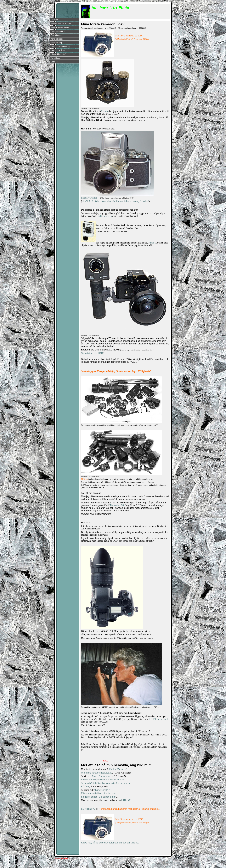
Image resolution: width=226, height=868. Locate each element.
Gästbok (54, 62)
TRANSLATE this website (61, 24)
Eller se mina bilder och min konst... (100, 793)
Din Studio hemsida (165, 866)
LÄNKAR (126, 800)
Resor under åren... (58, 50)
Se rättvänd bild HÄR (92, 353)
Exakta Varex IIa (89, 198)
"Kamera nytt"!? (102, 790)
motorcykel (162, 719)
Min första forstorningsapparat (97, 773)
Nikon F (152, 243)
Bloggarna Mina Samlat (60, 27)
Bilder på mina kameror (103, 776)
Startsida (54, 20)
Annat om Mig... (57, 43)
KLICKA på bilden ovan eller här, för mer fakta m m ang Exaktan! (115, 201)
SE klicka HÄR (89, 809)
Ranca (104, 111)
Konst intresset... (57, 39)
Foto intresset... (57, 35)
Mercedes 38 (117, 505)
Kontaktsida (55, 58)
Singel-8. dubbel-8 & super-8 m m (99, 797)
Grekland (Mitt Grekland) (60, 47)
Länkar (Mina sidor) (58, 54)
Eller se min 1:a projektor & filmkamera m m (102, 780)
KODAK (85, 787)
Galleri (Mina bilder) (59, 31)
